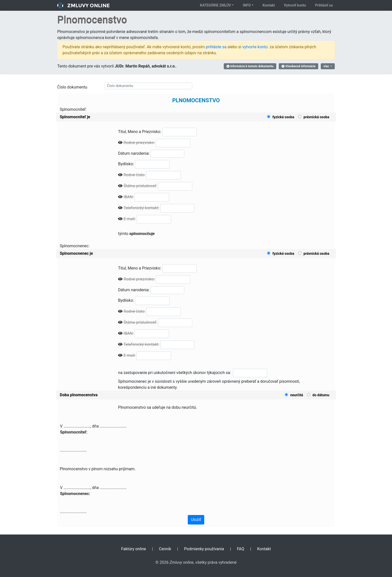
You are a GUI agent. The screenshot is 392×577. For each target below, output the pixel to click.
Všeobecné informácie (298, 66)
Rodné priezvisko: (139, 143)
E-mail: (129, 219)
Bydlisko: (126, 164)
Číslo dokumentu (72, 87)
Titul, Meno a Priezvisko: (139, 132)
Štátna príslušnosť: (140, 186)
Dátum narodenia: (134, 153)
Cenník (165, 549)
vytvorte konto (255, 47)
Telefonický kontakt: (141, 208)
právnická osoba (316, 117)
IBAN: (128, 197)
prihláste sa (216, 47)
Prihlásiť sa (324, 5)
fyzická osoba (283, 117)
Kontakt (269, 5)
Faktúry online (133, 549)
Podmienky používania (204, 549)
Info (247, 5)
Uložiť (196, 520)
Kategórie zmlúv (215, 5)
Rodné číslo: (134, 175)
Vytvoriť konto (295, 5)
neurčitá (297, 395)
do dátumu (321, 395)
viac (327, 66)
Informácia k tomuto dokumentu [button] (250, 66)
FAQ (241, 549)
